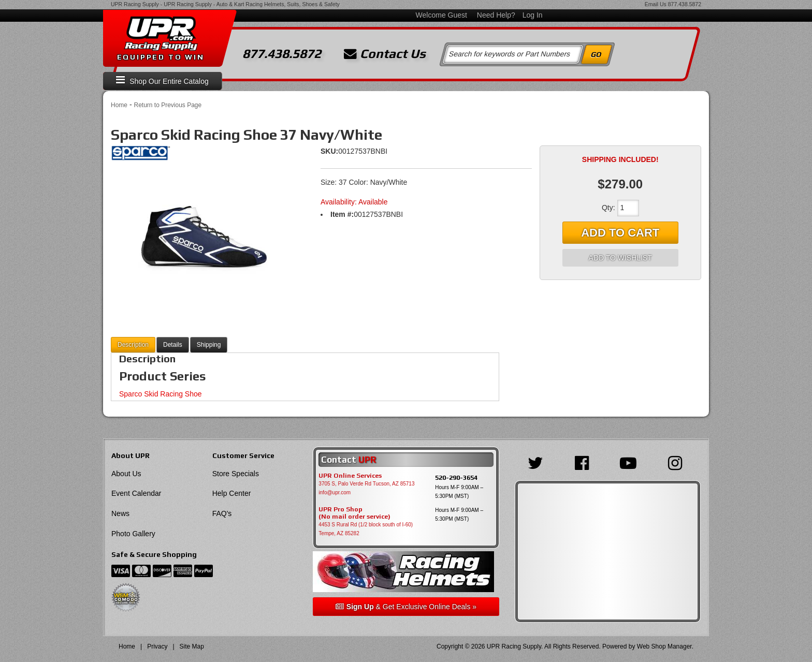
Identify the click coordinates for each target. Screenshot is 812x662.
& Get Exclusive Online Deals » (406, 607)
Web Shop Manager (664, 646)
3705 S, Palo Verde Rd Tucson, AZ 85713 (366, 484)
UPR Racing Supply (135, 4)
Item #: (342, 214)
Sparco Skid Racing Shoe (161, 394)
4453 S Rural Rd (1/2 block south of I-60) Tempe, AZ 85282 (366, 529)
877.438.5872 (685, 4)
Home (119, 105)
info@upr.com (335, 492)
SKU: (329, 151)
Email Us (656, 4)
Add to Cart (620, 233)
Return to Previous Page (168, 105)
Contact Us (385, 54)
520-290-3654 (456, 477)
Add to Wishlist (620, 258)
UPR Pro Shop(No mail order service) (354, 513)
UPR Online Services (350, 476)
